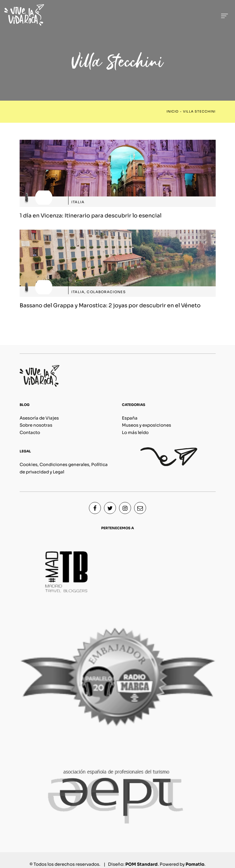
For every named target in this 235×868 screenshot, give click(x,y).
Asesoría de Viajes (39, 418)
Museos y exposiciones (146, 425)
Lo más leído (135, 432)
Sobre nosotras (36, 425)
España (130, 418)
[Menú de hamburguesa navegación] (224, 15)
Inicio (173, 112)
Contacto (30, 432)
